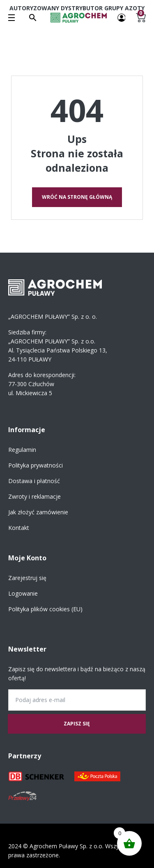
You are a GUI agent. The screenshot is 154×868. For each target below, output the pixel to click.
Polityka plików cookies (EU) (45, 609)
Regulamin (22, 450)
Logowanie (23, 593)
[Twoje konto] (122, 17)
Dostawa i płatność (34, 481)
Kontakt (19, 528)
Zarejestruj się (27, 578)
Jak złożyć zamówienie (38, 512)
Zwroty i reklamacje (34, 496)
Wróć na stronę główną (77, 197)
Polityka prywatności (36, 465)
